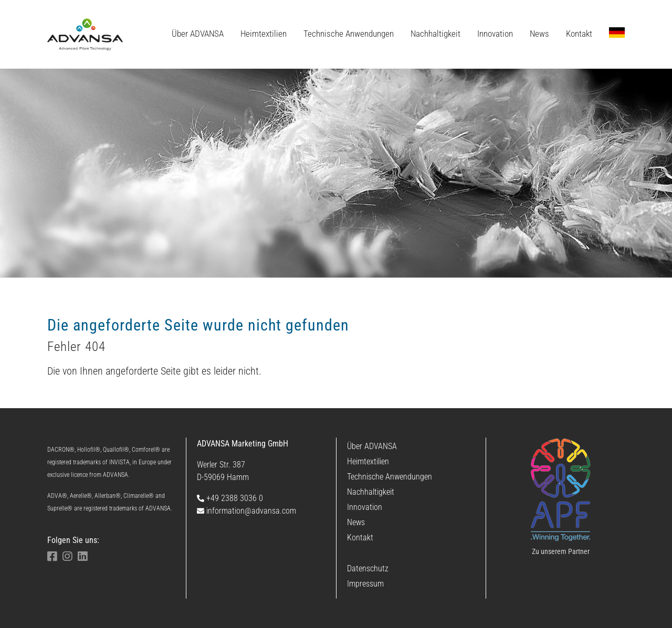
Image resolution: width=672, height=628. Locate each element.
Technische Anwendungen (390, 477)
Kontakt (360, 537)
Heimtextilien (368, 461)
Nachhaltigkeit (371, 492)
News (356, 522)
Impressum (365, 584)
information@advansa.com (246, 511)
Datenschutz (368, 568)
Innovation (365, 507)
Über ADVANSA (372, 446)
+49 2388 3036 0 (230, 498)
